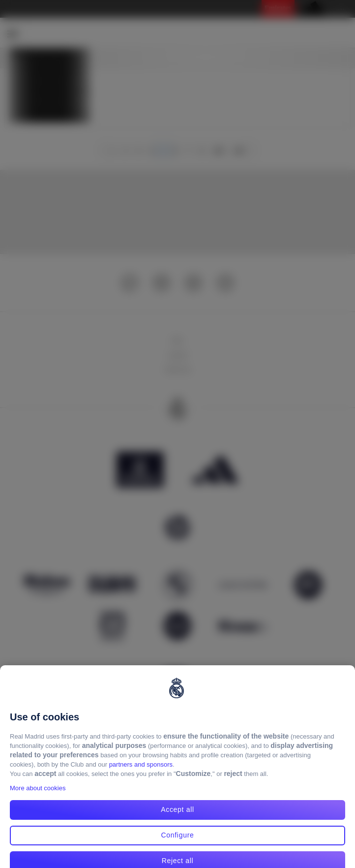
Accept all (177, 817)
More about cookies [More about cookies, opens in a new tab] (38, 796)
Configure (177, 843)
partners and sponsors (141, 772)
